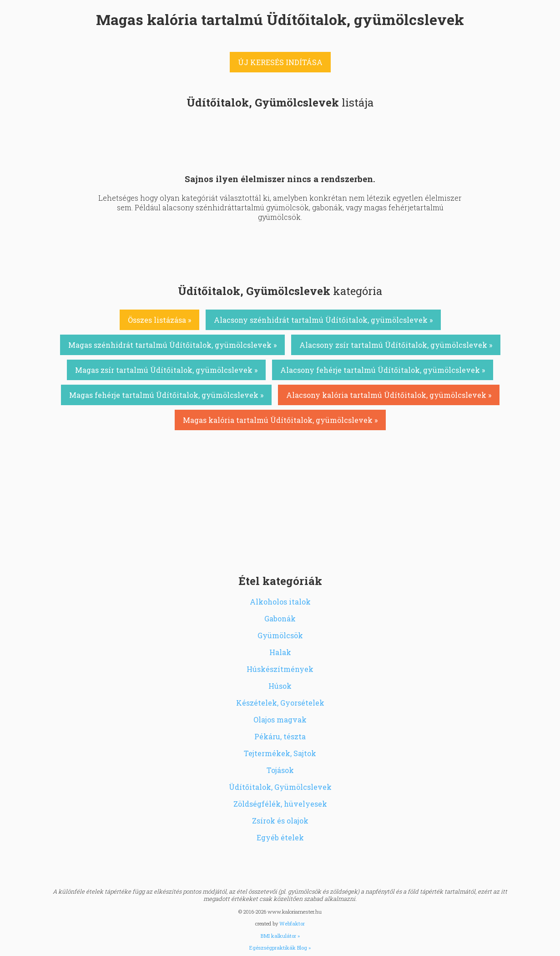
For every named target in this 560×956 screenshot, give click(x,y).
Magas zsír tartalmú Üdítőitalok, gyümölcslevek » (166, 370)
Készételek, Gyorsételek (280, 703)
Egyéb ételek (280, 837)
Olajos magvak (280, 720)
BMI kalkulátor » (280, 936)
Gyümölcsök (280, 635)
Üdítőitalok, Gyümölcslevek (280, 787)
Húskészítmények (280, 669)
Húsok (280, 686)
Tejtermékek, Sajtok (280, 753)
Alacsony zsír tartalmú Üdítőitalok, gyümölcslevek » (396, 345)
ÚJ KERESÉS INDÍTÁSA (280, 62)
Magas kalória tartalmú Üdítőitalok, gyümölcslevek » (280, 420)
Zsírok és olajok (280, 821)
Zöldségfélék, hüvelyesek (280, 804)
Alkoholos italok (280, 602)
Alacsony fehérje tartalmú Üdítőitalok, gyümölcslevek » (383, 370)
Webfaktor (292, 923)
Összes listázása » (159, 320)
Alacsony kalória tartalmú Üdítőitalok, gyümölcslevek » (389, 395)
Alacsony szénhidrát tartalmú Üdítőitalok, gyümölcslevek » (323, 320)
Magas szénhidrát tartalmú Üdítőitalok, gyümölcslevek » (172, 345)
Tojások (280, 770)
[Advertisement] (280, 501)
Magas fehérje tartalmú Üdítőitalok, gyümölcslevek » (166, 395)
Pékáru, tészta (280, 736)
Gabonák (280, 618)
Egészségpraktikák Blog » (280, 948)
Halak (280, 652)
